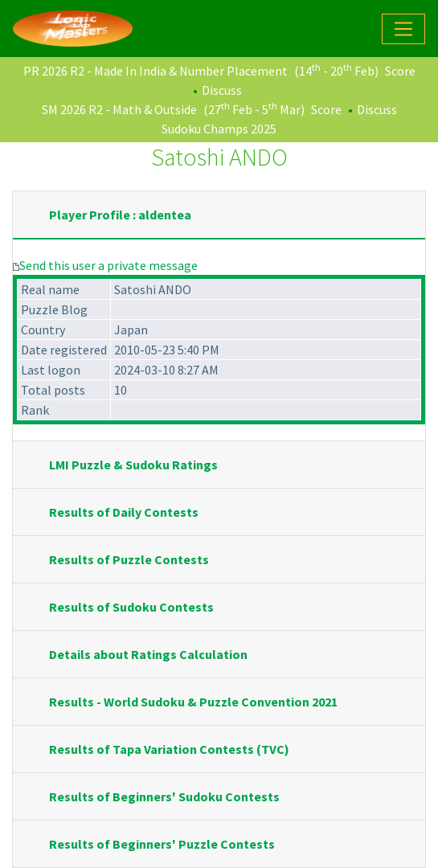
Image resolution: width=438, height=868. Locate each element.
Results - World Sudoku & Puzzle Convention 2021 (193, 702)
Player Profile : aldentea (120, 215)
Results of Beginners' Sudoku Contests (164, 796)
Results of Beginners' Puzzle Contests (162, 844)
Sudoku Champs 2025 (219, 129)
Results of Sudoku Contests (131, 607)
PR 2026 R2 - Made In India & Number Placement (156, 71)
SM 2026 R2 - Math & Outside (119, 109)
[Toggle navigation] (403, 29)
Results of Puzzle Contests (129, 559)
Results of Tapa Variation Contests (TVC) (169, 749)
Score (400, 71)
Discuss (222, 90)
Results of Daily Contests (124, 512)
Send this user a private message (108, 265)
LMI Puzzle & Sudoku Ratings (133, 465)
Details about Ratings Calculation (148, 654)
